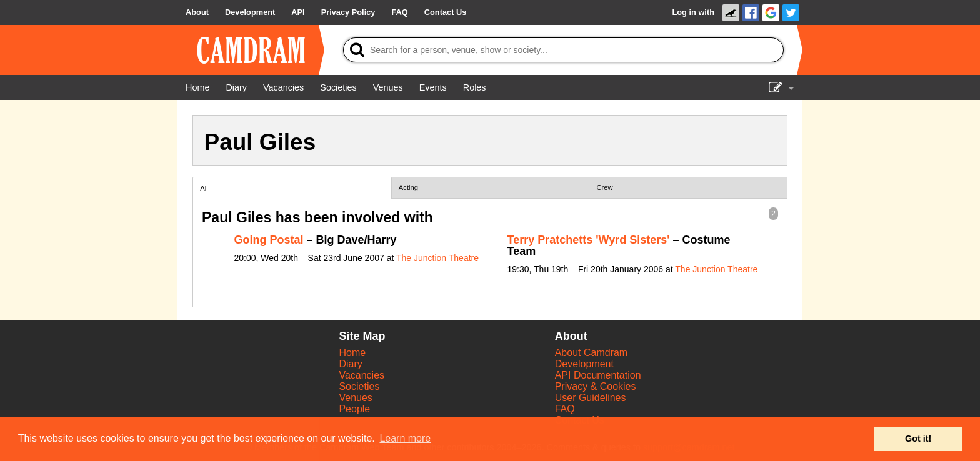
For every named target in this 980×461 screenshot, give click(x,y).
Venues (355, 398)
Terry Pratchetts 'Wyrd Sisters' (589, 240)
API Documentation (598, 375)
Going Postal (269, 240)
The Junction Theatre (437, 258)
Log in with (693, 12)
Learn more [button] (405, 438)
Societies (359, 386)
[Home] (197, 87)
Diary (350, 364)
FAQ (565, 409)
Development (584, 364)
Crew (605, 187)
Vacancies (362, 375)
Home (352, 353)
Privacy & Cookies (596, 386)
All (204, 188)
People (354, 409)
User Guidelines (591, 398)
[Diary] (236, 87)
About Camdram (592, 353)
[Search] (563, 50)
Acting (408, 187)
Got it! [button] (918, 439)
